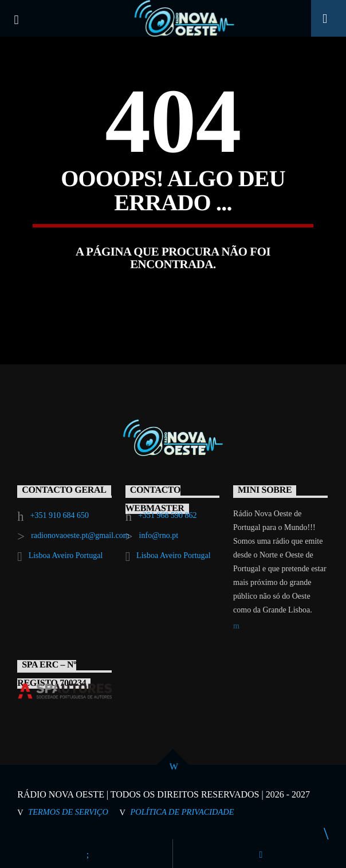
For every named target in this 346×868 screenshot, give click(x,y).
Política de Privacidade (182, 812)
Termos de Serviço (68, 812)
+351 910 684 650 (60, 515)
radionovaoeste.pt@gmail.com (80, 535)
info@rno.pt (159, 535)
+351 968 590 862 (167, 515)
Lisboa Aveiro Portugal (66, 555)
